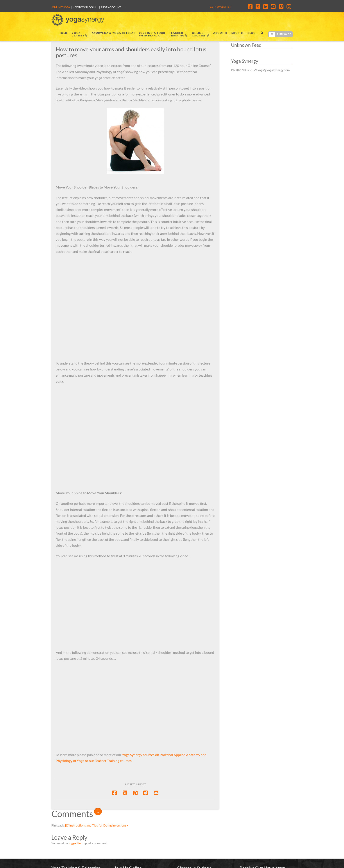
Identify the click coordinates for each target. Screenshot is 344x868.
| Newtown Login (83, 7)
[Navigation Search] (262, 34)
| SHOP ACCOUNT (110, 7)
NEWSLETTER (223, 7)
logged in (75, 843)
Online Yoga (61, 7)
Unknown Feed (246, 45)
